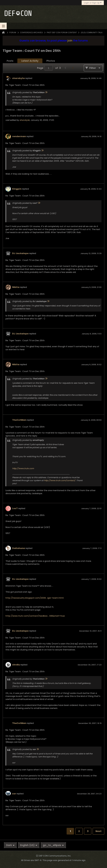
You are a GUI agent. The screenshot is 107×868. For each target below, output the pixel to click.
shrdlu (16, 665)
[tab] (10, 61)
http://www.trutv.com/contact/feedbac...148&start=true (35, 616)
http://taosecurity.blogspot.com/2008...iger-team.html (35, 598)
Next (98, 831)
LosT (15, 508)
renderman (19, 136)
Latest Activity (30, 61)
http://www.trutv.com (23, 468)
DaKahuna (19, 548)
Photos (51, 61)
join (70, 41)
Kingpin (17, 189)
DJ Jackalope (20, 253)
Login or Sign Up (93, 3)
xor (14, 794)
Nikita (16, 287)
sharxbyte (18, 78)
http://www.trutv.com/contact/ (60, 480)
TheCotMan (19, 420)
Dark (10, 845)
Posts (10, 61)
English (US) (29, 845)
